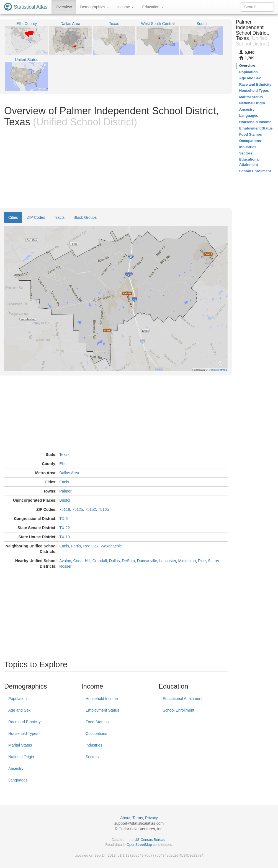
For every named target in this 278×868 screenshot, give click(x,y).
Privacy (151, 818)
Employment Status (102, 710)
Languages (18, 780)
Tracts (59, 217)
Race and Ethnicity (25, 722)
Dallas (114, 561)
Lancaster (168, 561)
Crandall (100, 561)
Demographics (94, 7)
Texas (64, 455)
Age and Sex (19, 710)
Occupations (96, 734)
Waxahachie (111, 546)
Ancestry (16, 768)
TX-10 (65, 537)
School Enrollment (179, 710)
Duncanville (147, 561)
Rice (202, 561)
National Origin (21, 757)
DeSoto (128, 561)
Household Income (102, 699)
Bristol (65, 500)
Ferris (76, 546)
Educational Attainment (183, 699)
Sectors (92, 757)
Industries (94, 745)
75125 (78, 509)
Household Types (23, 734)
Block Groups (85, 217)
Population (17, 699)
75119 (65, 509)
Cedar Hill (82, 561)
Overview (64, 7)
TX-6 (63, 519)
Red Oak (91, 546)
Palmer (65, 491)
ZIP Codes (36, 217)
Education (153, 7)
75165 (103, 509)
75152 (91, 509)
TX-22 (65, 528)
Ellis (63, 464)
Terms (138, 818)
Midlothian (187, 561)
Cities (13, 217)
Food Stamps (97, 722)
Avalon (65, 561)
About (125, 818)
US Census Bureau (150, 840)
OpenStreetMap (139, 845)
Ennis (64, 482)
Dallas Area (69, 473)
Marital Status (20, 745)
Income (126, 7)
